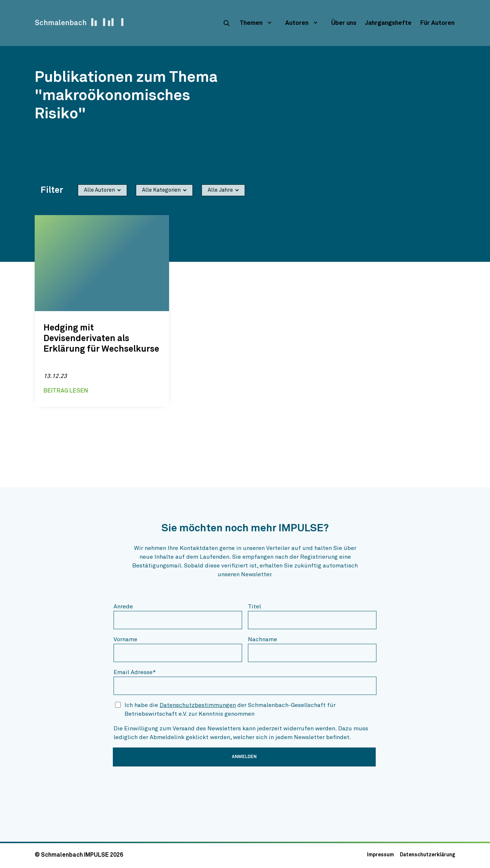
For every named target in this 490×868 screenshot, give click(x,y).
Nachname (263, 639)
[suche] (226, 23)
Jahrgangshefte (388, 23)
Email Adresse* (135, 672)
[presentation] (169, 787)
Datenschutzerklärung (428, 855)
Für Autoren (437, 23)
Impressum (380, 855)
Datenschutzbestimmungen (198, 705)
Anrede (123, 607)
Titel (254, 607)
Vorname (125, 639)
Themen (251, 23)
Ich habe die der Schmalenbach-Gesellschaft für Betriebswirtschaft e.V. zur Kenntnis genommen (230, 710)
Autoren (297, 23)
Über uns (344, 23)
